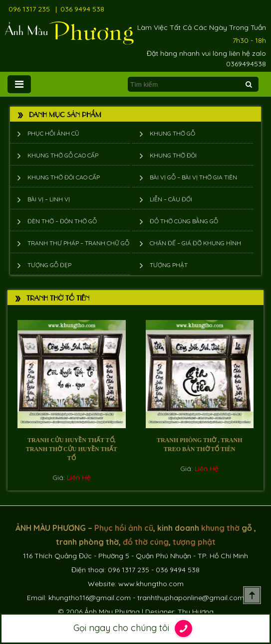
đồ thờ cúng (146, 542)
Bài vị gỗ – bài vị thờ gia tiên (193, 177)
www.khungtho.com (151, 584)
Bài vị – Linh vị (49, 199)
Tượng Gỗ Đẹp (49, 265)
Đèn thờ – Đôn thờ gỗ (62, 221)
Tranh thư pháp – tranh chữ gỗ (78, 243)
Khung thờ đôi (173, 155)
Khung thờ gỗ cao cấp (63, 155)
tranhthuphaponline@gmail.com (191, 598)
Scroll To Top (252, 595)
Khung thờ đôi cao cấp (64, 177)
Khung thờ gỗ (172, 133)
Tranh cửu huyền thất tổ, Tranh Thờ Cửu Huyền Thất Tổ (72, 449)
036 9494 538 (82, 9)
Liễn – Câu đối (171, 199)
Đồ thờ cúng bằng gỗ (184, 221)
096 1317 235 (29, 9)
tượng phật (194, 542)
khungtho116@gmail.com (90, 598)
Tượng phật (169, 265)
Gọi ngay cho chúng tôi (135, 629)
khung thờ (220, 528)
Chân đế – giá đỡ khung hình (195, 243)
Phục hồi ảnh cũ (53, 133)
